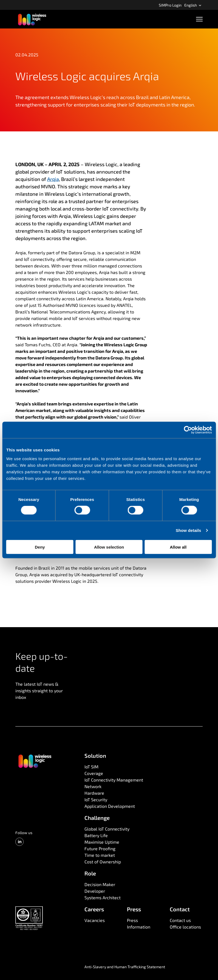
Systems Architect (103, 897)
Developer (95, 891)
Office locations (185, 927)
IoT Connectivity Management (114, 780)
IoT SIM (91, 767)
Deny (40, 547)
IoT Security (96, 799)
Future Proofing (100, 848)
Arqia (53, 179)
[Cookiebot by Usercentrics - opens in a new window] (188, 430)
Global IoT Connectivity (107, 829)
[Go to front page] (35, 761)
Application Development (110, 806)
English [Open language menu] (193, 5)
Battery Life (96, 835)
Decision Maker (100, 884)
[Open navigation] (199, 19)
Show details (189, 530)
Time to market (100, 855)
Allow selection (109, 547)
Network (93, 786)
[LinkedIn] (19, 842)
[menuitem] (170, 5)
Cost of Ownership (103, 862)
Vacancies (95, 920)
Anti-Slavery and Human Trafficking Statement (125, 967)
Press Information (139, 923)
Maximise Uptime (102, 842)
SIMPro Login (170, 5)
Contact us (180, 920)
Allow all (178, 547)
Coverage (94, 773)
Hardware (94, 793)
